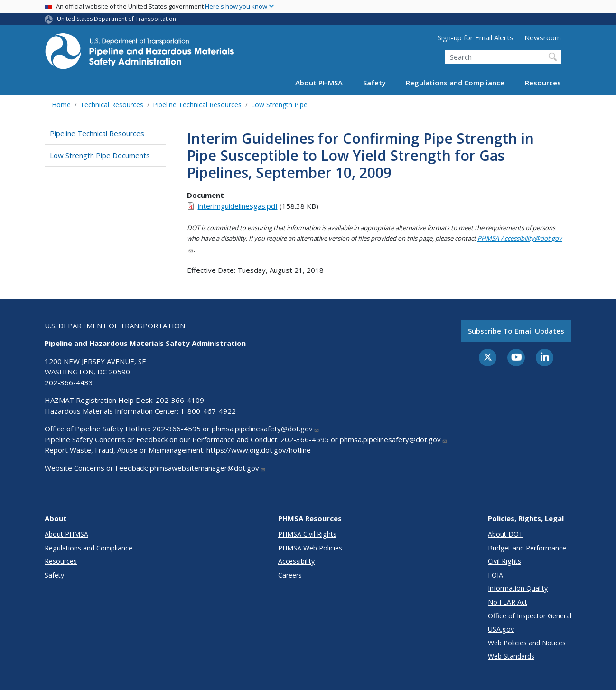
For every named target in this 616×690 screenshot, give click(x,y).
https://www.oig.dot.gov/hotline (259, 450)
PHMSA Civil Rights (307, 534)
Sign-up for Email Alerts (476, 37)
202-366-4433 (69, 382)
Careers (290, 575)
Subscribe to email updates (516, 331)
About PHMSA (319, 83)
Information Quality (518, 588)
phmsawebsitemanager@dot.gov (208, 468)
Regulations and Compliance (455, 83)
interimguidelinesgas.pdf (238, 206)
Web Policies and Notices (527, 643)
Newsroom (543, 37)
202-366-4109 (180, 400)
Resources (543, 83)
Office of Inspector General (530, 616)
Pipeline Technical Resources (197, 105)
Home (61, 105)
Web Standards (511, 656)
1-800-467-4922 (208, 411)
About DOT (505, 534)
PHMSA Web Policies (310, 548)
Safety (374, 83)
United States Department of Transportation (117, 19)
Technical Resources (112, 105)
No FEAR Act (508, 602)
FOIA (495, 575)
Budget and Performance (527, 548)
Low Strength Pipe (279, 105)
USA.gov (501, 629)
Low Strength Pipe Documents (100, 155)
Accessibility (296, 561)
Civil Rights (504, 561)
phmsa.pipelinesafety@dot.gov (266, 429)
